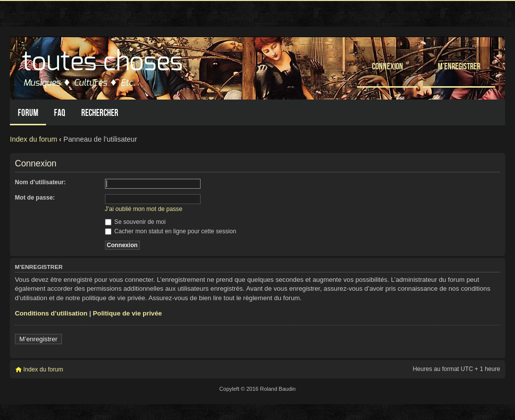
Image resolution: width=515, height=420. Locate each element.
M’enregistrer (459, 66)
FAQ (60, 113)
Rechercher (100, 113)
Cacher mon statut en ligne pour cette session (171, 231)
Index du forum (33, 139)
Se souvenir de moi (135, 222)
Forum (28, 113)
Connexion (387, 66)
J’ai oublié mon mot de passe (144, 209)
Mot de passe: (35, 198)
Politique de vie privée (128, 313)
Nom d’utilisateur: (40, 182)
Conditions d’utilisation (51, 313)
